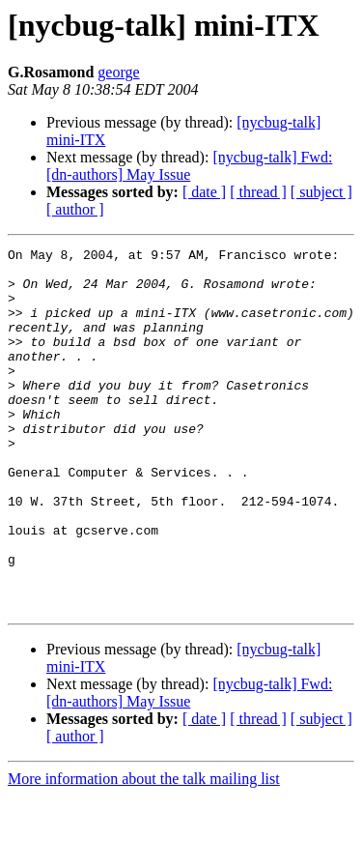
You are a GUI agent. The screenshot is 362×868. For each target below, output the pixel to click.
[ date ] (204, 192)
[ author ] (75, 209)
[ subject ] (321, 192)
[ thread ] (258, 192)
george (118, 72)
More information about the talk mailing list (144, 851)
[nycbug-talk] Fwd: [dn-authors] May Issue (189, 166)
